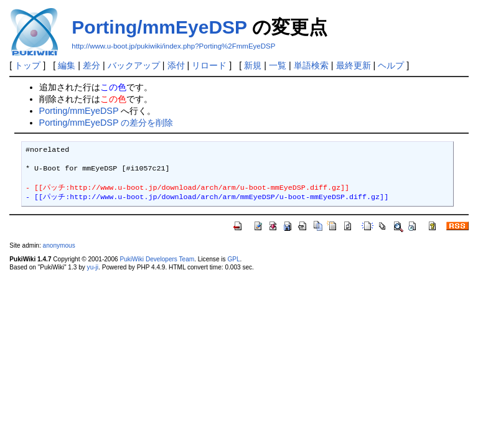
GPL (233, 259)
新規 (253, 65)
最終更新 (354, 65)
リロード (209, 65)
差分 (91, 65)
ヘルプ (391, 65)
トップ (27, 65)
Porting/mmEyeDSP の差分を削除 (106, 123)
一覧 (278, 65)
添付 (176, 65)
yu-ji (93, 267)
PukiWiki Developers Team (157, 259)
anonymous (59, 245)
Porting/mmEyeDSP (159, 27)
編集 (67, 65)
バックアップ (134, 65)
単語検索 (311, 65)
